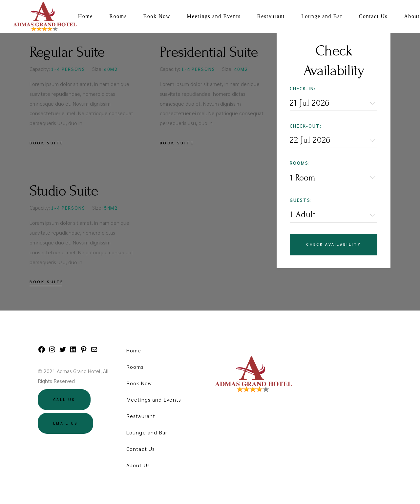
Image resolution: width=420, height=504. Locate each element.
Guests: (301, 200)
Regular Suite (67, 52)
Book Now (139, 383)
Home (134, 350)
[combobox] (334, 178)
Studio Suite (64, 191)
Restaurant (141, 416)
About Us (138, 465)
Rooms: (300, 163)
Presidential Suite (209, 52)
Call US (64, 399)
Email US (65, 423)
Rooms (135, 367)
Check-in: (303, 88)
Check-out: (306, 126)
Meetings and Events (154, 399)
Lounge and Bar (147, 432)
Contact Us (141, 449)
